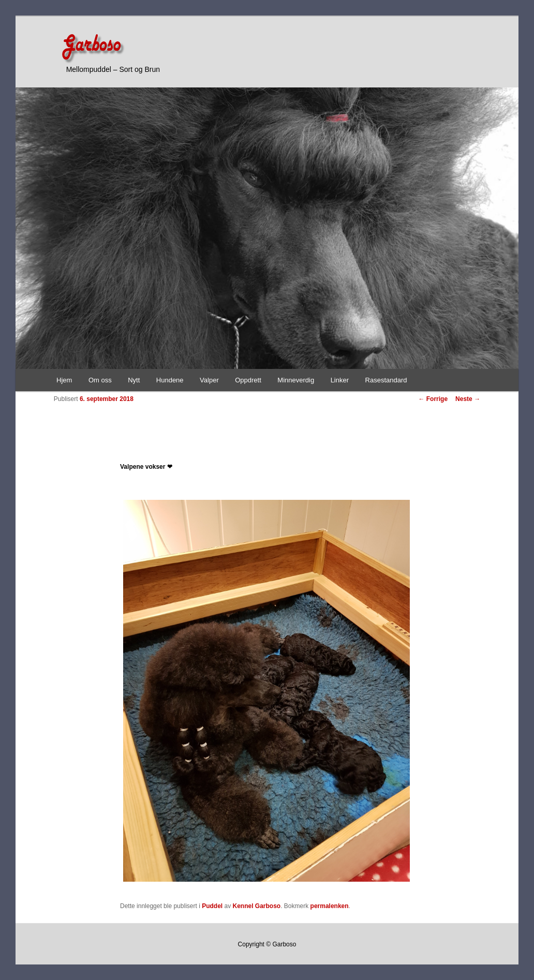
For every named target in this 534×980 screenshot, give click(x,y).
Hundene (170, 380)
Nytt (134, 380)
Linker (340, 380)
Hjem (64, 380)
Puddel (212, 906)
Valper (209, 380)
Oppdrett (248, 380)
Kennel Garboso (257, 906)
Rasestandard (386, 380)
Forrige (433, 399)
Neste (468, 399)
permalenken (330, 906)
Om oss (100, 380)
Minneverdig (296, 380)
